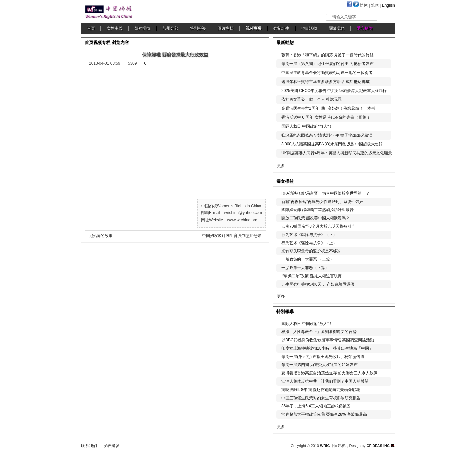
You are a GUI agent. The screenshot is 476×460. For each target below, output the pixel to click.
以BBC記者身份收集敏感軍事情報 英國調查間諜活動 (328, 340)
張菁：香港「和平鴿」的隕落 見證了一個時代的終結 (327, 55)
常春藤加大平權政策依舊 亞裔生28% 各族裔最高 (324, 414)
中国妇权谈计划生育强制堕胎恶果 (232, 236)
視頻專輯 (254, 28)
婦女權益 (142, 28)
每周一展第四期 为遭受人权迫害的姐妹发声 (319, 365)
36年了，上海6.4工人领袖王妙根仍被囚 (316, 406)
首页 (89, 42)
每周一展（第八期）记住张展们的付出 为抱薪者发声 (327, 64)
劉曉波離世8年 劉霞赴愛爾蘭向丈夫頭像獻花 (321, 390)
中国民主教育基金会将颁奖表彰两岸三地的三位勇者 (327, 73)
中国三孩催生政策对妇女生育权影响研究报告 (321, 398)
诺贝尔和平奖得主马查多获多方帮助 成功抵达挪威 (325, 82)
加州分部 (170, 28)
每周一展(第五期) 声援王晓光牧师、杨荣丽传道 (323, 357)
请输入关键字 (344, 17)
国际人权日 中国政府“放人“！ (307, 126)
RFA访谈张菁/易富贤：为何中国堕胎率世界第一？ (325, 193)
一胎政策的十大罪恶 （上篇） (308, 259)
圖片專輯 (226, 28)
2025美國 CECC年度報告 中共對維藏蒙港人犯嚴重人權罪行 (334, 91)
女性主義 (115, 28)
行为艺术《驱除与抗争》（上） (309, 243)
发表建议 (111, 446)
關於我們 (337, 28)
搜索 (387, 17)
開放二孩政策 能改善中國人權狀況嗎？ (316, 218)
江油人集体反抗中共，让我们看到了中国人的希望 (325, 381)
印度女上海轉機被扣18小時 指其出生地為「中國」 (327, 348)
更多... (385, 181)
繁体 (375, 5)
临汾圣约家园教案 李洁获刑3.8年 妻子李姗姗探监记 (327, 135)
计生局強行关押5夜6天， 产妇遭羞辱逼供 (318, 284)
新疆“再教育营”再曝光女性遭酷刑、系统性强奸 (322, 202)
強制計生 (281, 28)
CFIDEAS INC (380, 446)
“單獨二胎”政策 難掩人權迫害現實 (312, 276)
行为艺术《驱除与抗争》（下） (309, 235)
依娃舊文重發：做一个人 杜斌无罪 (312, 99)
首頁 (91, 28)
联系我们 (89, 446)
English (389, 5)
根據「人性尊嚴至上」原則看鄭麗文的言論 (319, 332)
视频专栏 (102, 42)
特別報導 (198, 28)
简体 (364, 5)
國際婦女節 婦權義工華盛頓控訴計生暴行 (317, 210)
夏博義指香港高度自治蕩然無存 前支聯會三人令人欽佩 (329, 373)
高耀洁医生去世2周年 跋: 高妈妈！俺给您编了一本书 (328, 108)
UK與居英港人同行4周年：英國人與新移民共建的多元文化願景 (337, 153)
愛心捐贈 (365, 28)
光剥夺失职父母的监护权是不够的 (311, 251)
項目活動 (309, 28)
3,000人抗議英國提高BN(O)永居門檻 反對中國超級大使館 (332, 144)
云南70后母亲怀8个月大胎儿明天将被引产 (318, 226)
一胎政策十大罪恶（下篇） (305, 268)
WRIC (325, 446)
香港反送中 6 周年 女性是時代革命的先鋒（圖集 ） (326, 117)
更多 (281, 166)
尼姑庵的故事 (101, 236)
